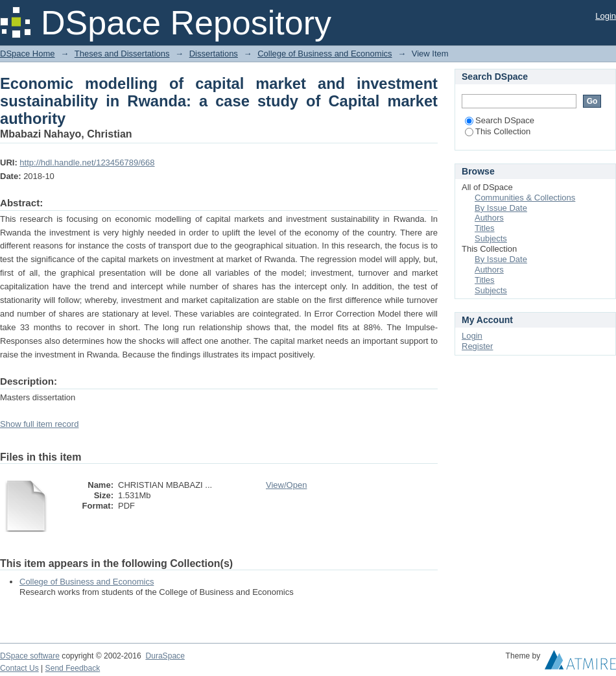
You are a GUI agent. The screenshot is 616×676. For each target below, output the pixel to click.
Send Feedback (73, 668)
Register (477, 346)
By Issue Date (501, 208)
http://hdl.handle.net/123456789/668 (87, 163)
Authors (489, 218)
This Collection (498, 131)
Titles (485, 228)
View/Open (286, 485)
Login (606, 16)
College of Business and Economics (325, 54)
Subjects (491, 238)
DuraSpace (165, 656)
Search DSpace (500, 120)
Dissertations (214, 54)
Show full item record (39, 424)
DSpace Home (28, 54)
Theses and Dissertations (122, 54)
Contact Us (19, 668)
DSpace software (30, 656)
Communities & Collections (525, 198)
